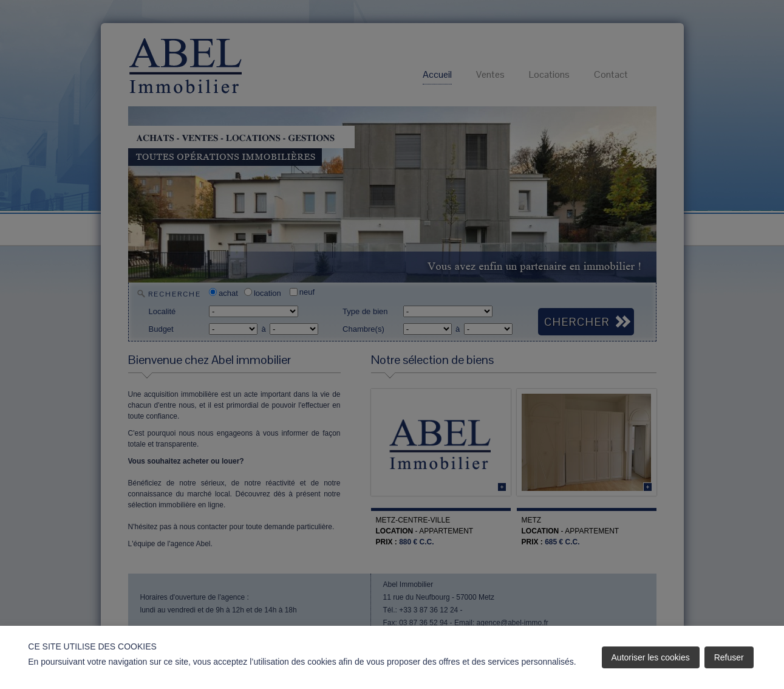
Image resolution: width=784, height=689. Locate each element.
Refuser (729, 657)
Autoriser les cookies (651, 657)
